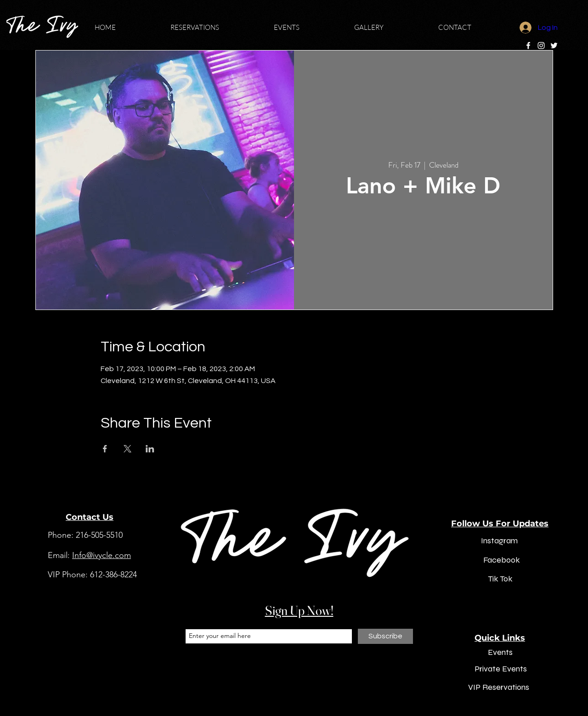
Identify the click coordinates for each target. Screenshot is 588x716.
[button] (215, 28)
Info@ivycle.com (102, 555)
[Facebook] (528, 45)
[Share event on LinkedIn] (150, 449)
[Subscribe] (385, 636)
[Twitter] (554, 45)
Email (193, 621)
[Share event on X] (127, 449)
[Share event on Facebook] (105, 449)
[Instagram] (541, 45)
